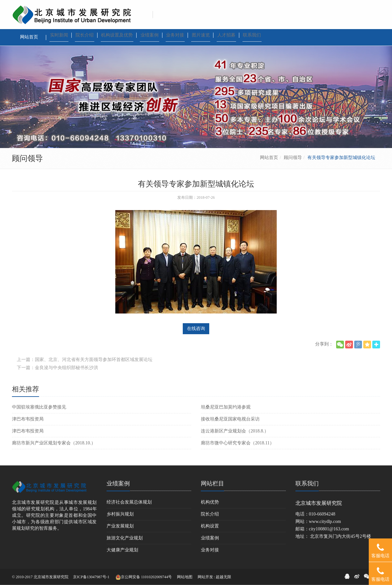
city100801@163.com (329, 529)
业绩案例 (118, 484)
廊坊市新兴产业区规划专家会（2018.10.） (54, 443)
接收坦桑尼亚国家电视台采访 (230, 419)
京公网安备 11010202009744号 (144, 577)
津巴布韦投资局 (28, 419)
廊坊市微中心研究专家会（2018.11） (237, 443)
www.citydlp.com (325, 521)
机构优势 (210, 502)
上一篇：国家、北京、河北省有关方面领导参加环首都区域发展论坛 (85, 360)
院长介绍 (210, 514)
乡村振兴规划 (120, 514)
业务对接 (210, 550)
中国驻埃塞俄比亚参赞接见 (39, 407)
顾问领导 (293, 158)
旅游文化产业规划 (125, 538)
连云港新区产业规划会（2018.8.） (235, 431)
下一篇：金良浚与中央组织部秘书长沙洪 (57, 368)
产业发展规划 (120, 526)
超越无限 (223, 577)
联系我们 (307, 484)
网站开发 (205, 577)
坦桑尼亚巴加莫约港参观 (226, 407)
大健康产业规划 (122, 550)
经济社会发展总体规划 (129, 502)
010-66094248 (322, 514)
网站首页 (269, 158)
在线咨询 (196, 329)
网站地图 (185, 577)
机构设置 (210, 526)
